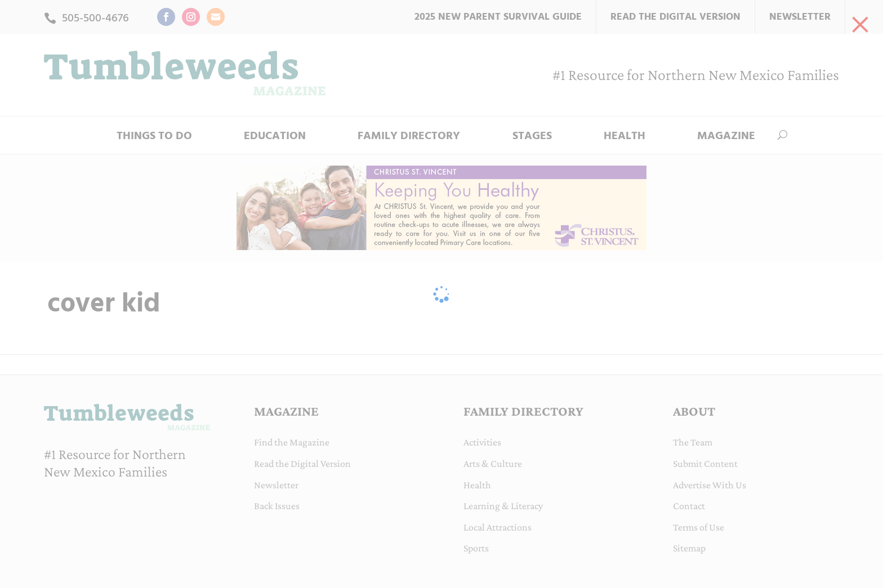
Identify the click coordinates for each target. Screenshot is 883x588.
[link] (860, 23)
